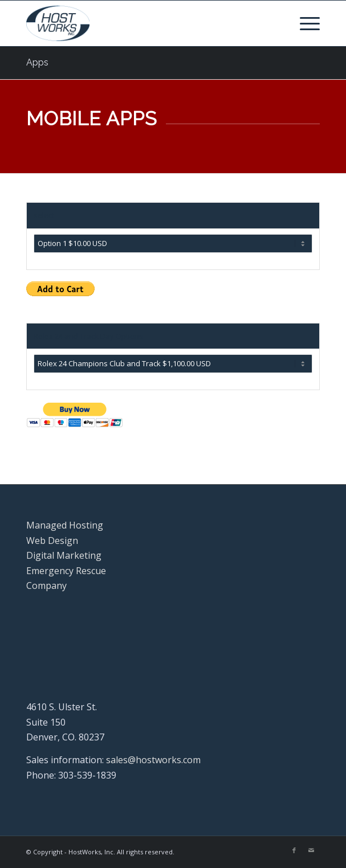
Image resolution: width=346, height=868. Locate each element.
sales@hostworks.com (153, 760)
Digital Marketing (64, 555)
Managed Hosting (65, 525)
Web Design (52, 541)
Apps (37, 62)
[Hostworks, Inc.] (144, 23)
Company (46, 586)
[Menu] (304, 23)
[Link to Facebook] (294, 850)
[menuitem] (304, 23)
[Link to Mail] (311, 850)
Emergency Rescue (66, 571)
